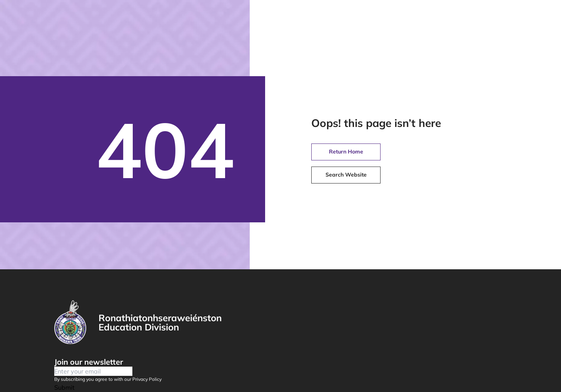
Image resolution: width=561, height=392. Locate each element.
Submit (64, 387)
